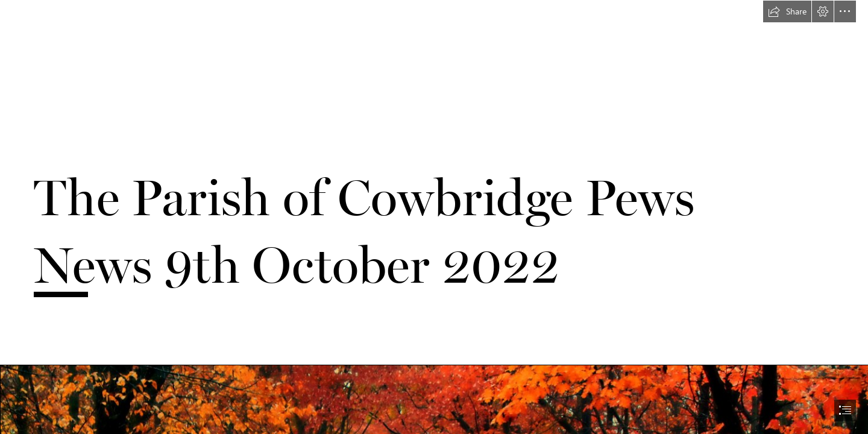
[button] (787, 11)
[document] (434, 217)
